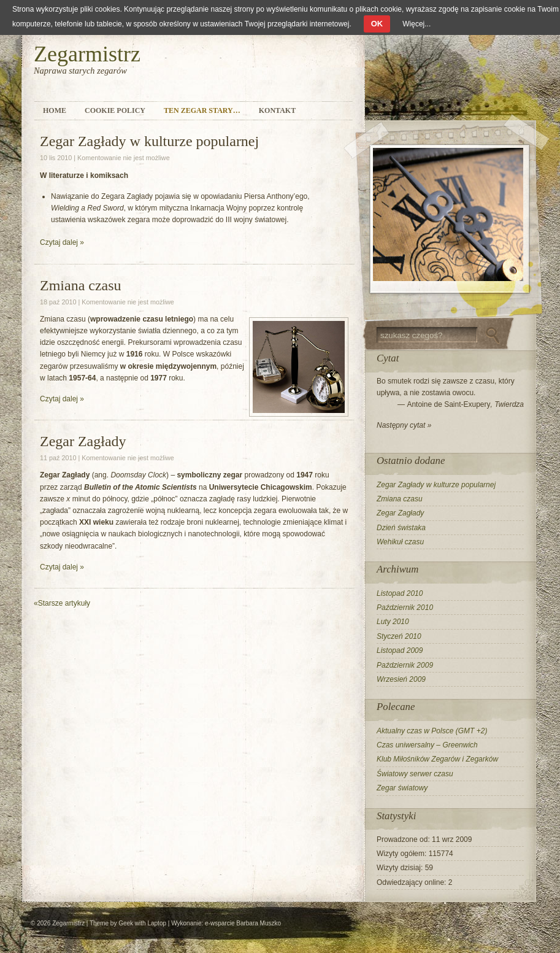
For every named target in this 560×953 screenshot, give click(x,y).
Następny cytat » (404, 425)
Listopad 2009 (400, 650)
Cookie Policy (115, 110)
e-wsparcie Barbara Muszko (243, 923)
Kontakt (277, 110)
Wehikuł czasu (400, 542)
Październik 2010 (405, 608)
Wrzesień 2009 (401, 679)
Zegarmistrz (87, 54)
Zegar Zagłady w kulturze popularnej (149, 141)
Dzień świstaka (401, 528)
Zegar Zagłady (83, 441)
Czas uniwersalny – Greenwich (427, 745)
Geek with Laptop (142, 923)
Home (55, 110)
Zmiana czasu (81, 285)
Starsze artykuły (62, 603)
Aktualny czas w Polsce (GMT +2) (432, 731)
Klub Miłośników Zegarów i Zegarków (437, 759)
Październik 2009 (405, 665)
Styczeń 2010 (399, 636)
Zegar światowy (402, 788)
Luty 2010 (393, 622)
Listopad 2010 (400, 593)
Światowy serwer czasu (415, 774)
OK (377, 24)
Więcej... (416, 24)
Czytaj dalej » (62, 242)
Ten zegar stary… (202, 110)
